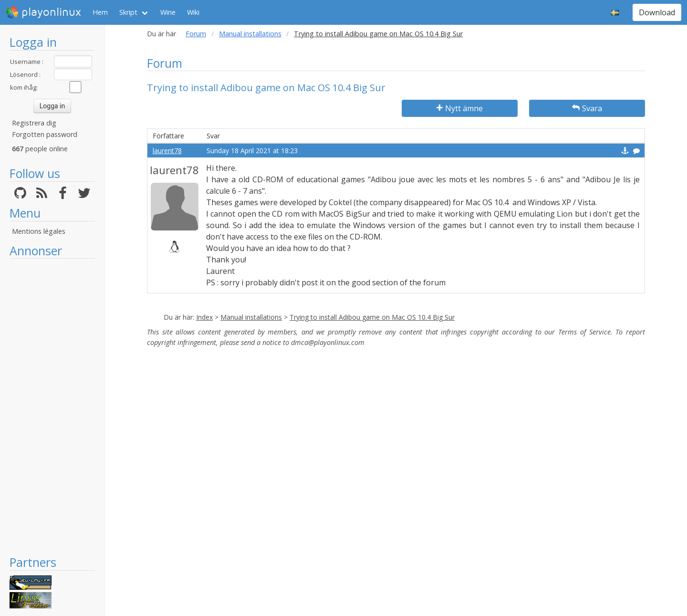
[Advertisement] (52, 407)
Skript (128, 12)
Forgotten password (45, 134)
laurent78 (167, 151)
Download (657, 12)
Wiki (193, 12)
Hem (100, 12)
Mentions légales (39, 231)
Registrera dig (34, 123)
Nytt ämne (460, 108)
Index (204, 317)
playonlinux (43, 12)
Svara (587, 108)
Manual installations (250, 34)
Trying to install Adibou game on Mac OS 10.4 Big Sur (372, 317)
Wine (168, 12)
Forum (196, 34)
